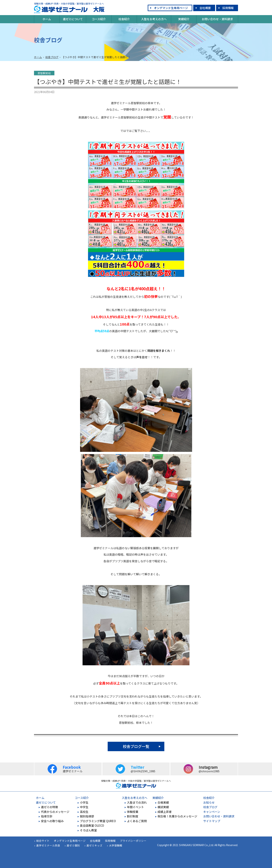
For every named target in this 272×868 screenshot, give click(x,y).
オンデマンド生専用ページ (171, 8)
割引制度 (133, 816)
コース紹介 (99, 19)
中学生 (84, 807)
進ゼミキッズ (94, 845)
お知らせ (209, 802)
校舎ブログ (52, 57)
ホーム (47, 19)
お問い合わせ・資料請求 (217, 19)
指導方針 (47, 816)
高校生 (84, 812)
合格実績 (163, 802)
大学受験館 (116, 845)
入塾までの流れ (137, 802)
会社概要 (205, 8)
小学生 (84, 802)
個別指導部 (87, 816)
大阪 (69, 9)
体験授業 (133, 812)
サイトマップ (212, 821)
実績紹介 (184, 19)
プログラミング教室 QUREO (98, 821)
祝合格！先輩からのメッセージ (177, 816)
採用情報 (228, 8)
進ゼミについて (73, 19)
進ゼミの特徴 (49, 807)
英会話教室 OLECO (92, 825)
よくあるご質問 (137, 821)
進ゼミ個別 (73, 845)
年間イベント (135, 807)
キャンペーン (212, 812)
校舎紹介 (124, 19)
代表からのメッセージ (55, 812)
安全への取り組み (52, 821)
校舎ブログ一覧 (136, 746)
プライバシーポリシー (133, 841)
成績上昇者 (165, 812)
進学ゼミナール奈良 (48, 845)
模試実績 (163, 807)
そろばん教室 (88, 830)
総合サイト (43, 841)
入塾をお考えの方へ (154, 19)
